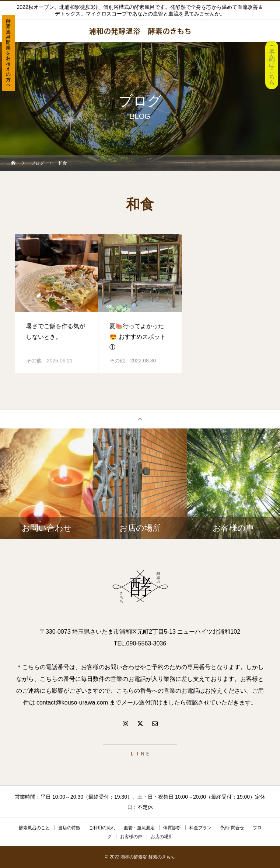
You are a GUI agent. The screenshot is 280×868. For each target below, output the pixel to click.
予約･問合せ (232, 828)
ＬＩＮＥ (140, 754)
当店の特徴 (69, 828)
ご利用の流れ (102, 828)
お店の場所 (162, 837)
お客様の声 (131, 837)
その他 (34, 361)
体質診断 (172, 828)
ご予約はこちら (272, 65)
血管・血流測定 (139, 828)
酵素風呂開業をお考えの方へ (8, 53)
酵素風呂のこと (34, 828)
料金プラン (200, 828)
